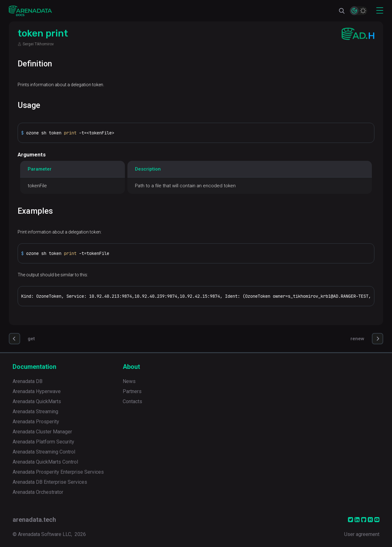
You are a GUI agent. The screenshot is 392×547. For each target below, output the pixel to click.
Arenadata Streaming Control (44, 452)
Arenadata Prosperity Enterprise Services (58, 472)
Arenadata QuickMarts (37, 401)
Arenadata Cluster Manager (42, 432)
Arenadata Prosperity (36, 422)
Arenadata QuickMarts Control (45, 462)
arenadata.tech (34, 520)
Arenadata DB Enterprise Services (50, 482)
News (129, 381)
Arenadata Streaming (35, 412)
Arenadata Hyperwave (37, 391)
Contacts (132, 401)
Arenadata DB (28, 381)
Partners (132, 391)
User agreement (362, 534)
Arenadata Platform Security (43, 442)
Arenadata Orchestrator (38, 492)
